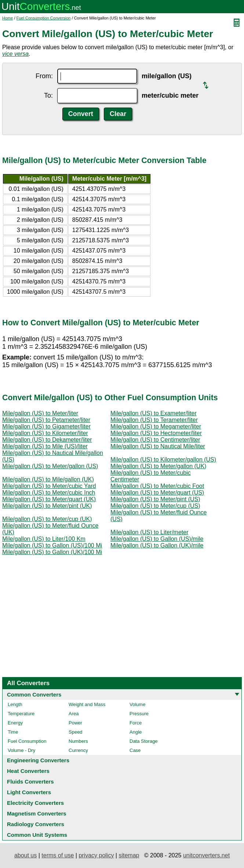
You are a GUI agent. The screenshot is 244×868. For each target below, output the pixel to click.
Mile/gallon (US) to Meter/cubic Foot (157, 486)
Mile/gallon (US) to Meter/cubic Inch (49, 493)
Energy (15, 723)
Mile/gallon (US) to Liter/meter (150, 532)
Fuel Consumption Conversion (44, 18)
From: (44, 76)
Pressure (139, 714)
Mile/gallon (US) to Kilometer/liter (45, 433)
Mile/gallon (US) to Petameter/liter (46, 420)
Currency (78, 750)
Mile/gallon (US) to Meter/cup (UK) (47, 519)
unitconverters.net (206, 855)
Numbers (78, 741)
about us (26, 855)
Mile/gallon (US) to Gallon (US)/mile (157, 539)
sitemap (129, 855)
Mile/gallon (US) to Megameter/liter (156, 426)
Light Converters (29, 792)
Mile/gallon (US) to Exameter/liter (154, 413)
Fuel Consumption (27, 741)
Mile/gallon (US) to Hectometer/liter (156, 433)
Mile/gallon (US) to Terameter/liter (154, 420)
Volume (137, 704)
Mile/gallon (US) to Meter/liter (40, 413)
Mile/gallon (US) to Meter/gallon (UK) (158, 466)
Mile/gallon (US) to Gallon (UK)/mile (157, 545)
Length (15, 704)
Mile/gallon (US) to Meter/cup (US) (155, 506)
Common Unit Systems (37, 835)
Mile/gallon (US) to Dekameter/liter (47, 440)
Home (8, 18)
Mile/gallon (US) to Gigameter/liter (46, 426)
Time (13, 732)
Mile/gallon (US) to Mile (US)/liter (45, 446)
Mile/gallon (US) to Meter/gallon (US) (50, 466)
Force (136, 723)
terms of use (58, 855)
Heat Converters (28, 771)
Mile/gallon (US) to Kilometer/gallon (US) (163, 460)
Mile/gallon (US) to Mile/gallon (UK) (48, 479)
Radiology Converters (36, 824)
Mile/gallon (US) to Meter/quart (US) (157, 493)
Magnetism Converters (37, 813)
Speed (76, 732)
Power (75, 723)
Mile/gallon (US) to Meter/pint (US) (155, 499)
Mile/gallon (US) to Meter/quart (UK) (49, 499)
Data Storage (144, 741)
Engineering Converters (38, 760)
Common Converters (34, 695)
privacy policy (96, 855)
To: (48, 95)
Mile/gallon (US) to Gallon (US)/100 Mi (52, 545)
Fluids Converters (30, 782)
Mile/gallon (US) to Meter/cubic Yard (49, 486)
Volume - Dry (21, 750)
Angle (136, 732)
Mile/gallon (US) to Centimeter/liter (155, 440)
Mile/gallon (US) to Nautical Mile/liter (158, 446)
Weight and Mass (87, 704)
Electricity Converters (35, 803)
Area (74, 714)
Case (135, 750)
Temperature (21, 714)
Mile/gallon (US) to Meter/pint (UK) (47, 506)
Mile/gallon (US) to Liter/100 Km (44, 539)
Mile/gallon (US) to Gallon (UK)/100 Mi (52, 552)
